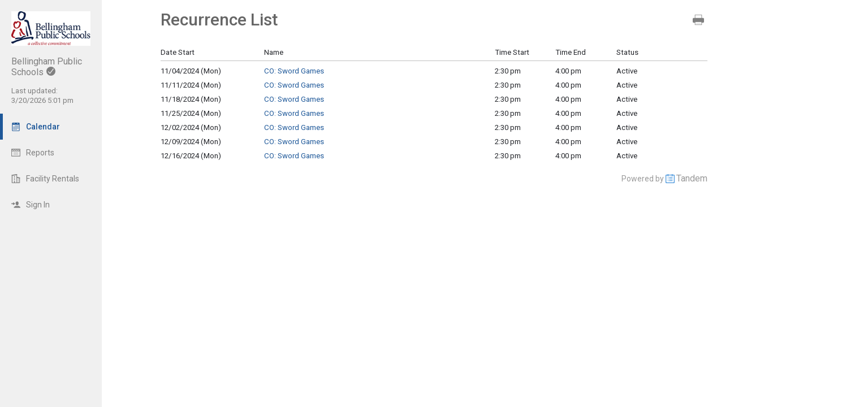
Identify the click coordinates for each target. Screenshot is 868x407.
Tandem (692, 178)
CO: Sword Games (294, 71)
